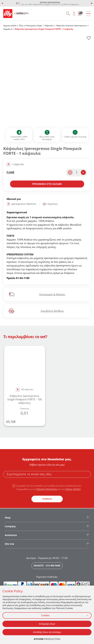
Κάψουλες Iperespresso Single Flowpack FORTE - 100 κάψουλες (25, 399)
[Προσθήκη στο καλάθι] (47, 184)
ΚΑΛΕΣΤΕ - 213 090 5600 (47, 565)
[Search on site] (68, 14)
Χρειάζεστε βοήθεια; (52, 311)
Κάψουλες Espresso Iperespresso (72, 26)
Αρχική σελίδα (10, 26)
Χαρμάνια (8, 29)
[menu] (88, 14)
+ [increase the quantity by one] (83, 172)
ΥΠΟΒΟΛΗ (47, 499)
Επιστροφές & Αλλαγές (52, 294)
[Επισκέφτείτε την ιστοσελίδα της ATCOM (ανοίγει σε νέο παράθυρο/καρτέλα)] (47, 639)
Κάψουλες (49, 26)
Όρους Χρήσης (73, 489)
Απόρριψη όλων (47, 624)
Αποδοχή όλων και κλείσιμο (47, 632)
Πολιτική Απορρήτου (47, 489)
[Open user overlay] (74, 14)
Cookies (45, 615)
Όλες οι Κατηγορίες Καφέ (30, 26)
